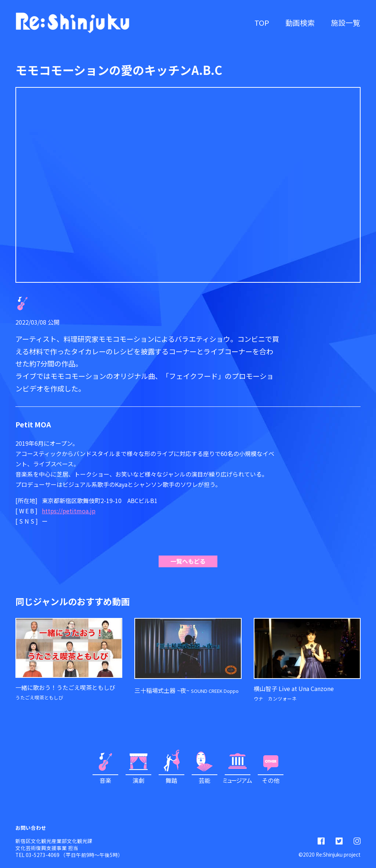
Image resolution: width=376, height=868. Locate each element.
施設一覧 (346, 23)
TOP (262, 23)
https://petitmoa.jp (69, 511)
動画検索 (300, 23)
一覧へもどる (188, 561)
